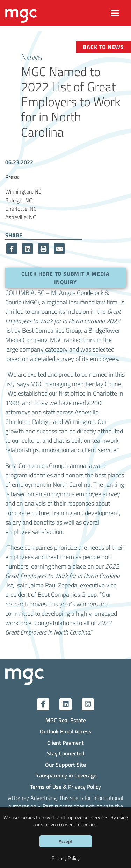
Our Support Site (65, 764)
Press (12, 177)
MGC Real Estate (66, 720)
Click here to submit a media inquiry (65, 278)
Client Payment (65, 742)
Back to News (103, 47)
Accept (66, 841)
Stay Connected (66, 753)
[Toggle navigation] (115, 13)
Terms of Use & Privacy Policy (65, 786)
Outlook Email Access (66, 731)
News (32, 57)
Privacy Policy (66, 858)
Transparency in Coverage (65, 775)
